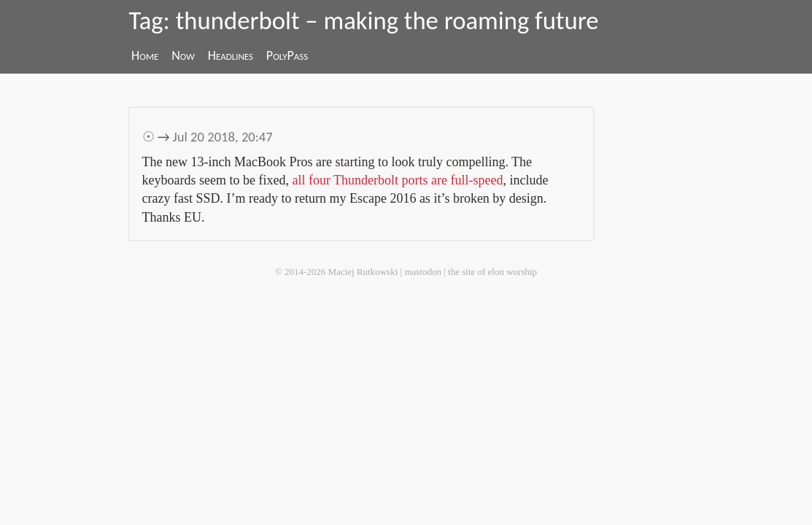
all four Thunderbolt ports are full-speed (397, 180)
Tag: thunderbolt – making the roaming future (364, 20)
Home (145, 55)
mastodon (423, 272)
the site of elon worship (492, 272)
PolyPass (287, 55)
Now (183, 55)
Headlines (231, 55)
